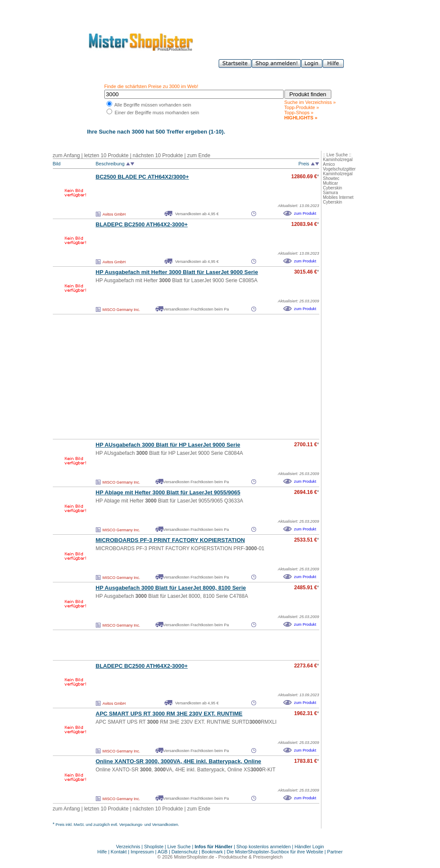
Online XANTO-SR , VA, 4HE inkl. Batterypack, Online (179, 761)
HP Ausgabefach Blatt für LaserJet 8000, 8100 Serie (171, 588)
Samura (331, 193)
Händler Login (310, 847)
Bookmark (212, 852)
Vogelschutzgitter (339, 169)
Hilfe (103, 852)
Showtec (331, 178)
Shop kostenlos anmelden (264, 847)
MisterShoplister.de (194, 857)
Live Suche (179, 847)
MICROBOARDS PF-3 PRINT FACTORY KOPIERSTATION (170, 540)
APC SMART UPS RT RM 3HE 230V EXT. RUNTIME (169, 714)
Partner (335, 852)
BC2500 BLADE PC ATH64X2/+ (142, 177)
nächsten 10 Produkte (158, 155)
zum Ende (199, 155)
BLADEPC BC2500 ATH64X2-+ (142, 224)
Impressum (142, 852)
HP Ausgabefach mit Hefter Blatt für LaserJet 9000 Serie (177, 272)
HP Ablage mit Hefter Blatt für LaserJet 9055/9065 (168, 492)
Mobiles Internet (338, 197)
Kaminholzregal (338, 160)
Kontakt (119, 852)
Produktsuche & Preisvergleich (251, 857)
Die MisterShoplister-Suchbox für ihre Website (275, 852)
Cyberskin (333, 188)
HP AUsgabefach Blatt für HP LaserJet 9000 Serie (168, 445)
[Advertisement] (167, 377)
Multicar (331, 183)
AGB (163, 852)
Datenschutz (185, 852)
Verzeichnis (128, 847)
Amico (329, 164)
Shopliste (154, 847)
